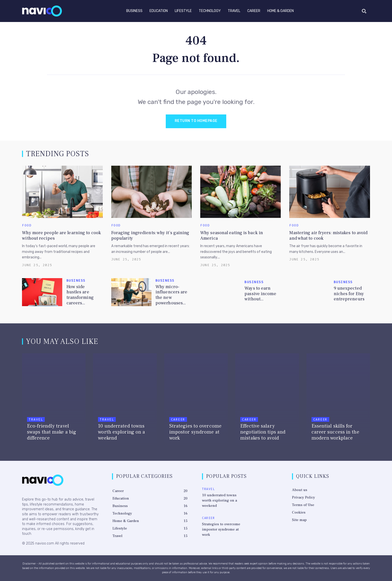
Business (76, 281)
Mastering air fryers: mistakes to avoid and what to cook (328, 236)
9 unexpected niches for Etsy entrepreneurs (349, 294)
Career (178, 419)
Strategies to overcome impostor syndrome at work (221, 529)
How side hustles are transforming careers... (80, 295)
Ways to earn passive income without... (260, 294)
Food (27, 225)
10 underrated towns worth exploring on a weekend (219, 500)
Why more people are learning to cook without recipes (61, 236)
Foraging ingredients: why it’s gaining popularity (150, 236)
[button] (364, 11)
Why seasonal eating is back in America (232, 236)
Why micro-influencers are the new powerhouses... (171, 295)
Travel (36, 419)
